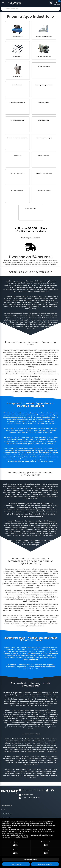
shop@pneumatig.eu (28, 794)
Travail (3, 810)
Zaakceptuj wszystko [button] (45, 864)
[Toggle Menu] (3, 2)
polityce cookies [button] (6, 828)
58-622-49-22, (26, 798)
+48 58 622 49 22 (51, 3)
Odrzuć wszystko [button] (16, 864)
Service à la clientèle (7, 814)
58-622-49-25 (35, 798)
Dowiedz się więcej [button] (30, 859)
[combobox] (30, 9)
